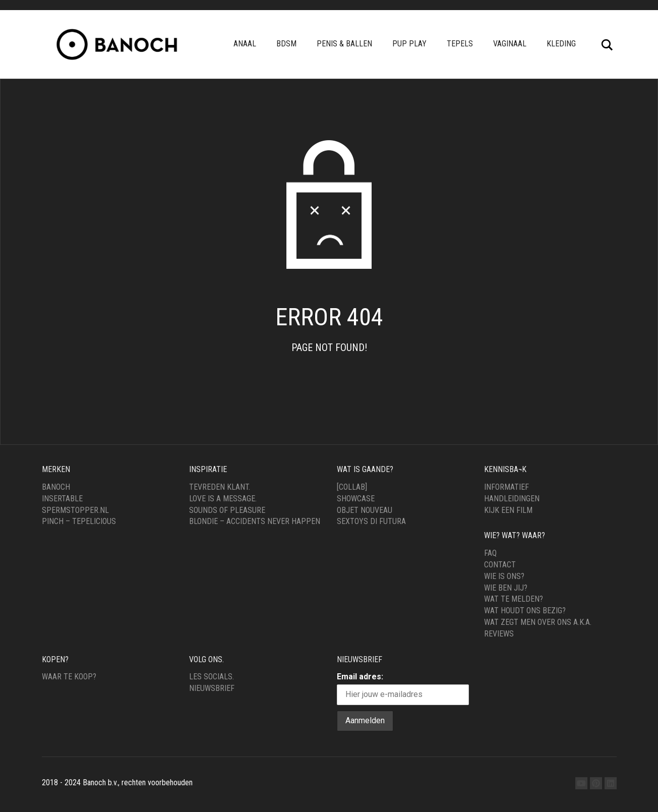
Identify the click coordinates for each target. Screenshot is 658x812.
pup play (409, 44)
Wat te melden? (514, 599)
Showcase (356, 499)
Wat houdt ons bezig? (525, 611)
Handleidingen (512, 499)
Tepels (460, 44)
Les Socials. (212, 677)
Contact (500, 565)
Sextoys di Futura (371, 521)
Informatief (506, 487)
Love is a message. (223, 499)
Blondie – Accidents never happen (255, 521)
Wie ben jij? (506, 588)
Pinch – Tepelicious (79, 521)
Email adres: (360, 677)
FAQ (490, 553)
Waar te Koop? (69, 677)
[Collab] (352, 487)
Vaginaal (510, 44)
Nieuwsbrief (212, 688)
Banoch (56, 487)
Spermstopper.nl (75, 510)
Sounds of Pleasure (227, 510)
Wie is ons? (504, 576)
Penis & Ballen (344, 44)
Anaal (245, 44)
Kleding (561, 44)
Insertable (62, 499)
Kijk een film (508, 510)
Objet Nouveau (365, 510)
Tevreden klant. (220, 487)
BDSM (286, 44)
